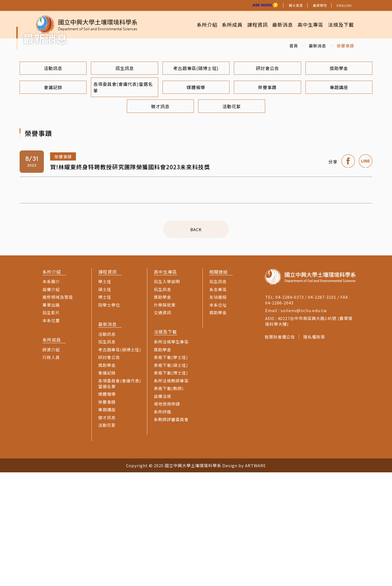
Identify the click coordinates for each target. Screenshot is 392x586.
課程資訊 (249, 25)
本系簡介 (51, 395)
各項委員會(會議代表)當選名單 (123, 200)
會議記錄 (63, 200)
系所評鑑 (163, 525)
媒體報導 (206, 200)
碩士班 (105, 403)
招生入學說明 (167, 395)
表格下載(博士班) (171, 486)
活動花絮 (241, 219)
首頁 (294, 157)
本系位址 (218, 419)
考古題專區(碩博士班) (199, 180)
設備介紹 (51, 403)
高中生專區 (307, 25)
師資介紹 (51, 463)
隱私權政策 (316, 450)
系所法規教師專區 (171, 494)
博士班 (105, 411)
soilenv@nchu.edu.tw (304, 424)
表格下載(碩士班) (171, 479)
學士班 (105, 395)
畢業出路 (51, 419)
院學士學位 (109, 419)
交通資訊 (163, 426)
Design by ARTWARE (244, 579)
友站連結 (218, 411)
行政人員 (51, 471)
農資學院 (320, 5)
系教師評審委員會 (171, 533)
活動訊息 (63, 180)
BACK (196, 343)
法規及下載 (340, 25)
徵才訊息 (170, 219)
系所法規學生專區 (171, 455)
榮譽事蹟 (277, 200)
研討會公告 (276, 180)
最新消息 (277, 25)
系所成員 (222, 25)
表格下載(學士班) (171, 471)
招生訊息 (134, 180)
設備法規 (163, 510)
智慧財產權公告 (280, 450)
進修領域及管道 (58, 411)
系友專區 (218, 403)
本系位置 (51, 434)
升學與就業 (165, 419)
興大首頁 (296, 5)
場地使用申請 (167, 517)
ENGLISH (344, 5)
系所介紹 (194, 25)
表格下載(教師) (169, 502)
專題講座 (349, 200)
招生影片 (51, 426)
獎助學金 (349, 180)
